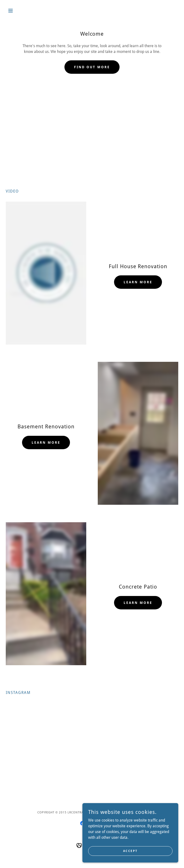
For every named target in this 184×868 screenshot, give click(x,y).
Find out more (92, 67)
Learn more (138, 282)
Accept (130, 851)
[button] (19, 11)
